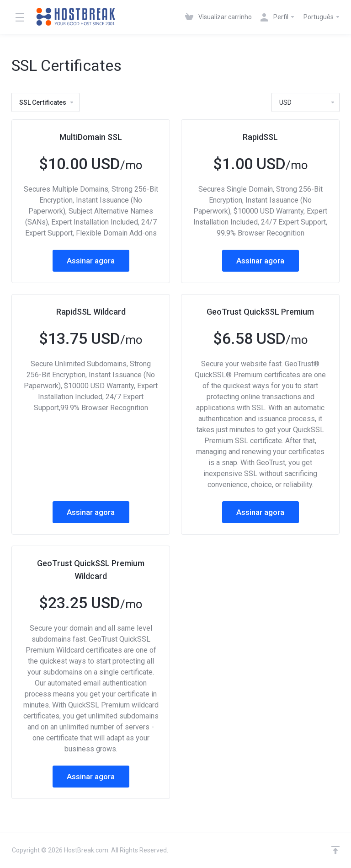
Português (322, 17)
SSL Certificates (47, 102)
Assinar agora (91, 261)
